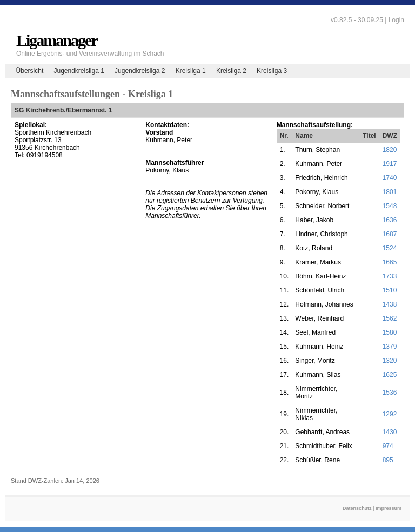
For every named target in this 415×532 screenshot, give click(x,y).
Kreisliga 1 (191, 71)
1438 (390, 304)
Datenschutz (357, 508)
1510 (390, 290)
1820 (390, 150)
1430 (390, 432)
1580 (390, 332)
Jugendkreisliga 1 (79, 71)
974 (388, 446)
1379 (390, 347)
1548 (390, 206)
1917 (390, 164)
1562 (390, 318)
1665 (390, 262)
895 (388, 460)
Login (396, 20)
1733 (390, 276)
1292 (390, 414)
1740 (390, 178)
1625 (390, 375)
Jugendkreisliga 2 (140, 71)
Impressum (389, 508)
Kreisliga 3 (272, 71)
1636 (390, 220)
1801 (390, 192)
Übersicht (30, 71)
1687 (390, 234)
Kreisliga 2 (231, 71)
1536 (390, 393)
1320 (390, 361)
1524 (390, 248)
